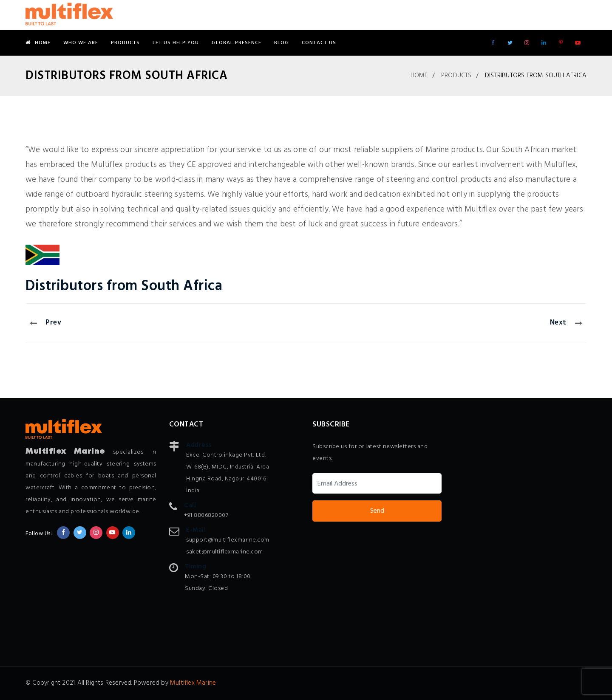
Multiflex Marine (193, 683)
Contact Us (319, 43)
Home (38, 43)
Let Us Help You (176, 43)
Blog (282, 43)
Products (125, 43)
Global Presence (237, 43)
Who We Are (81, 43)
